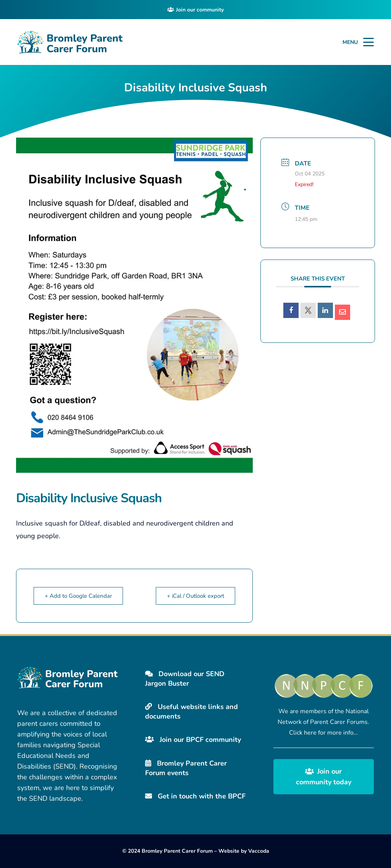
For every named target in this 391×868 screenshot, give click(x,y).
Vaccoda (259, 851)
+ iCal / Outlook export (195, 596)
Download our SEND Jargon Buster (185, 679)
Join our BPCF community (193, 740)
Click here (303, 733)
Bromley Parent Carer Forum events (186, 768)
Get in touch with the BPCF (195, 796)
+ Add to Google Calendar (78, 596)
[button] (369, 42)
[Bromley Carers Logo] (70, 42)
